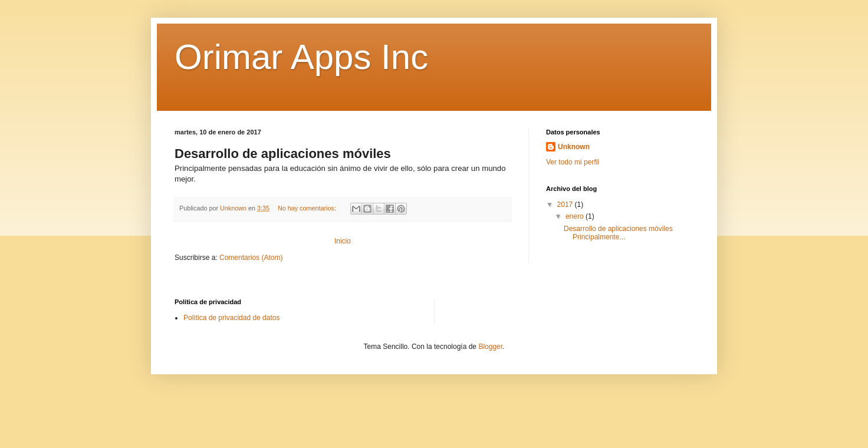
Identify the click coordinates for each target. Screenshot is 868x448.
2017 (566, 205)
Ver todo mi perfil (573, 162)
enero (576, 216)
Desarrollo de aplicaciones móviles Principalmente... (618, 233)
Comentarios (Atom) (251, 258)
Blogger (490, 347)
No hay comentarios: (308, 208)
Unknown (574, 147)
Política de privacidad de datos (231, 318)
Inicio (343, 241)
